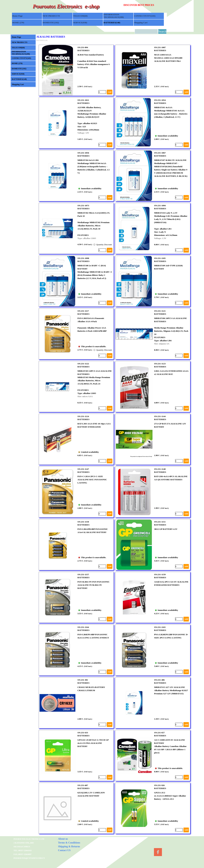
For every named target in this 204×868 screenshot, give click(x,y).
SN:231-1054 (160, 100)
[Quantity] (102, 92)
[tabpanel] (145, 5)
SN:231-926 (159, 785)
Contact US (64, 850)
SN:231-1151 (160, 522)
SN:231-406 (159, 680)
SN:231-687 (83, 785)
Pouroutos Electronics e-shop (66, 6)
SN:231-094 (83, 47)
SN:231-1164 (83, 627)
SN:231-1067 (160, 153)
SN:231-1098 (83, 258)
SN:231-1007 (160, 47)
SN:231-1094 (160, 205)
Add (109, 92)
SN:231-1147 (83, 469)
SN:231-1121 (160, 311)
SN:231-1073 (83, 205)
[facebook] (158, 852)
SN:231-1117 (83, 311)
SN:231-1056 (83, 153)
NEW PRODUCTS (51, 16)
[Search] (146, 31)
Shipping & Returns (69, 846)
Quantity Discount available (107, 245)
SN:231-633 (83, 733)
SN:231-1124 (83, 416)
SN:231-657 (159, 733)
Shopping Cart (141, 23)
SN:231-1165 (160, 627)
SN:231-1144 (160, 416)
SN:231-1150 (83, 522)
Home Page (17, 16)
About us (63, 839)
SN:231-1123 (160, 364)
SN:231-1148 (160, 469)
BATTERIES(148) (112, 23)
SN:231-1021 (83, 100)
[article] (76, 70)
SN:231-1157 (83, 574)
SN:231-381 (83, 680)
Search (162, 31)
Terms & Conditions (69, 843)
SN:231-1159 (160, 574)
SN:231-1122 (83, 364)
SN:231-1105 (160, 258)
